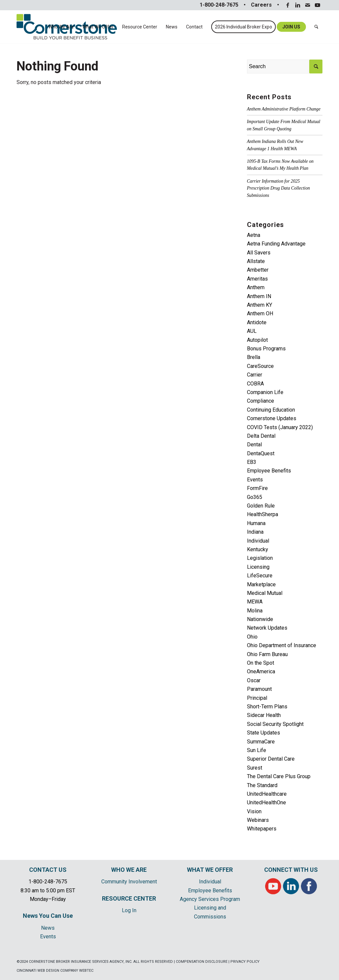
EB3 (252, 462)
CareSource (260, 366)
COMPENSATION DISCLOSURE (202, 962)
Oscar (254, 680)
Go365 (255, 497)
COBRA (255, 384)
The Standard (262, 785)
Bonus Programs (266, 349)
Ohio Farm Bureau (267, 654)
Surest (255, 768)
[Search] (316, 27)
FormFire (257, 488)
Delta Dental (261, 436)
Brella (254, 357)
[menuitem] (61, 27)
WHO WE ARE (129, 870)
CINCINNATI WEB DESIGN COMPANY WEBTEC (55, 971)
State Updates (264, 733)
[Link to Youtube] (317, 5)
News (48, 928)
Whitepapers (262, 829)
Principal (257, 698)
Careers (261, 5)
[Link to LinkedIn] (297, 5)
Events (255, 480)
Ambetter (258, 270)
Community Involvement (129, 882)
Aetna (254, 235)
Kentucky (258, 549)
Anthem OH (260, 313)
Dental (254, 445)
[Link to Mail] (307, 5)
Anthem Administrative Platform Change (284, 109)
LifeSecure (260, 576)
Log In (129, 910)
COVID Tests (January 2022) (280, 427)
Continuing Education (271, 410)
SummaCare (261, 742)
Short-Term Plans (267, 707)
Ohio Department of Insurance (282, 645)
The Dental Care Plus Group (279, 776)
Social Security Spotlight (275, 724)
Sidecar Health (264, 715)
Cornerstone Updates (272, 418)
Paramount (259, 689)
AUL (252, 331)
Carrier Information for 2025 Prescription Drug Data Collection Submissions (278, 188)
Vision (254, 811)
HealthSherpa (263, 514)
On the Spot (261, 663)
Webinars (258, 820)
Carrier (255, 375)
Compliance (261, 401)
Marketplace (261, 584)
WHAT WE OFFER (210, 870)
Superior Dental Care (271, 759)
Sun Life (257, 750)
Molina (255, 611)
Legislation (260, 558)
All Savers (259, 253)
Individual (258, 541)
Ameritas (257, 279)
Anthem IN (259, 296)
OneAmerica (261, 671)
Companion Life (265, 392)
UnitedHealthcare (267, 794)
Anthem (256, 287)
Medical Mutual (265, 593)
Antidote (257, 322)
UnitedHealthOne (266, 802)
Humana (256, 523)
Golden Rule (261, 506)
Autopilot (257, 340)
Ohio (252, 637)
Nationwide (260, 619)
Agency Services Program (210, 899)
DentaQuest (261, 453)
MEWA (255, 602)
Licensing (258, 567)
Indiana (255, 532)
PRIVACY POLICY (245, 962)
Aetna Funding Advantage (276, 244)
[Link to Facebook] (288, 5)
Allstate (256, 261)
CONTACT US (48, 870)
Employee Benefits (269, 471)
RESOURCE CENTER (129, 898)
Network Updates (267, 628)
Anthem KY (260, 305)
